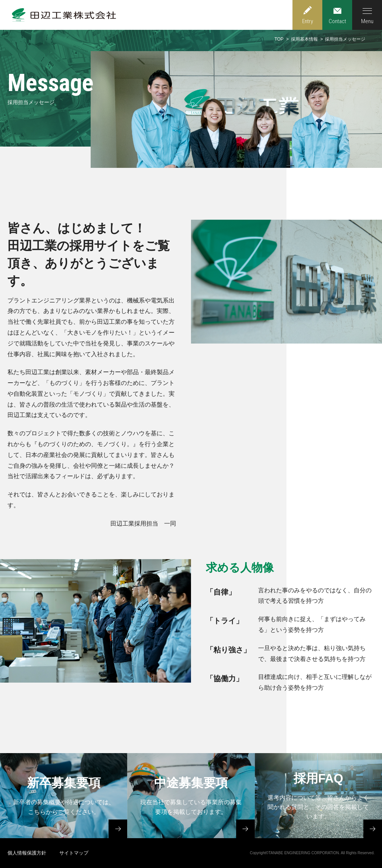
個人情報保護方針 (27, 853)
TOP (279, 39)
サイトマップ (74, 853)
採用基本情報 (304, 39)
